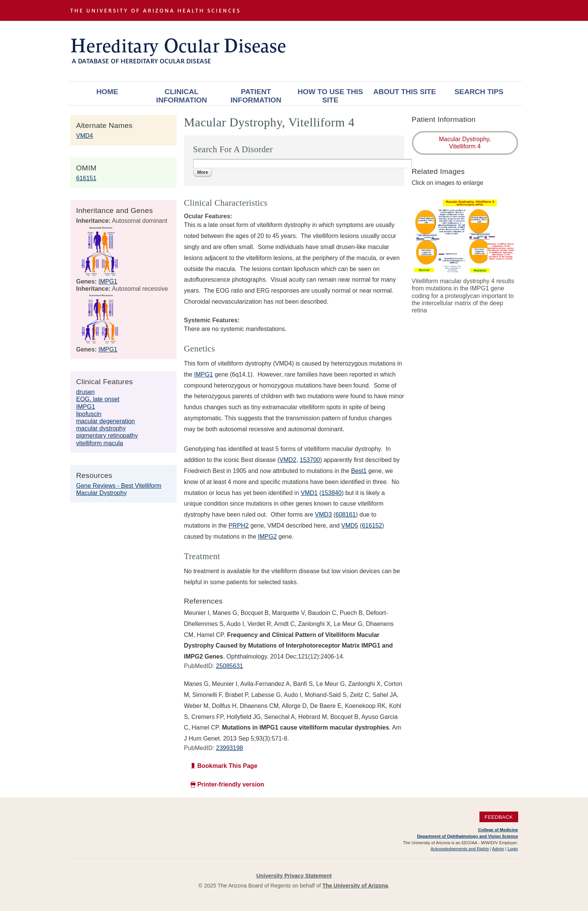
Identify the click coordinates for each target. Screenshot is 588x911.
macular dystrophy (101, 428)
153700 (310, 460)
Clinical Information (181, 96)
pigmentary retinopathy (107, 436)
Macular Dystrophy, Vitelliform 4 (465, 143)
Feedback (499, 817)
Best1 (359, 471)
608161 (346, 515)
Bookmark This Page (227, 766)
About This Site (404, 92)
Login (513, 849)
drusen (86, 392)
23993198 (229, 748)
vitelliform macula (100, 443)
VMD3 (323, 515)
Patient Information (256, 96)
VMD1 (309, 493)
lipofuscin (89, 414)
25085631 (229, 666)
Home (107, 92)
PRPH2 (239, 526)
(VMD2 (287, 460)
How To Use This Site (330, 96)
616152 (372, 526)
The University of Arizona (355, 886)
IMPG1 (108, 281)
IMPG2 (267, 537)
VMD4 (85, 136)
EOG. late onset (98, 399)
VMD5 (350, 526)
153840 (331, 493)
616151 (86, 178)
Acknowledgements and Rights (460, 849)
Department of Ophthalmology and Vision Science (468, 836)
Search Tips (479, 92)
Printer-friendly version (231, 784)
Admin (498, 849)
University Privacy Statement (294, 876)
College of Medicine (498, 830)
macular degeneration (106, 421)
